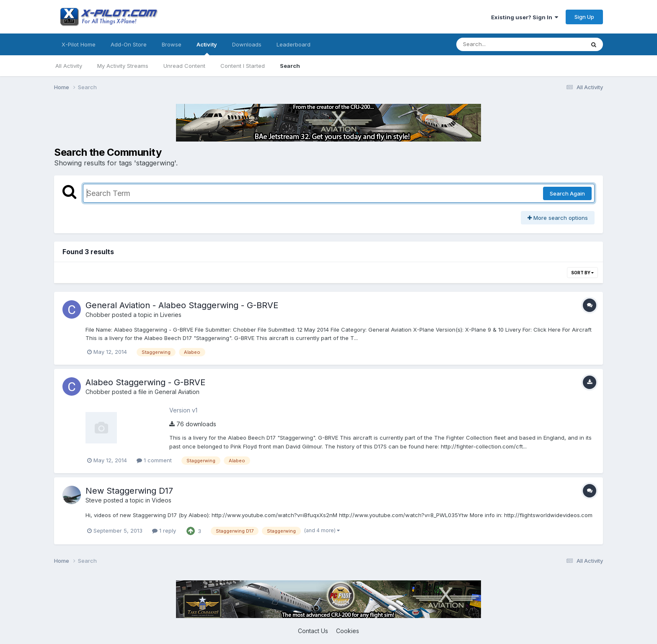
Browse (172, 44)
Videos (162, 500)
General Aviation (177, 392)
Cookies (348, 631)
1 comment (154, 460)
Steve (94, 500)
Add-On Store (129, 44)
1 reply (164, 531)
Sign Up (584, 17)
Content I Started (243, 66)
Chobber (98, 315)
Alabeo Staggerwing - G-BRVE (145, 382)
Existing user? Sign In (525, 17)
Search (290, 66)
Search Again (567, 193)
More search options (558, 218)
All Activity (69, 66)
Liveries (171, 315)
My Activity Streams (123, 66)
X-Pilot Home (79, 44)
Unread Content (184, 66)
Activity (207, 48)
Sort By (582, 273)
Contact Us (313, 631)
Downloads (247, 44)
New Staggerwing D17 (129, 491)
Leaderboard (294, 44)
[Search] (498, 44)
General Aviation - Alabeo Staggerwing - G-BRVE (182, 305)
